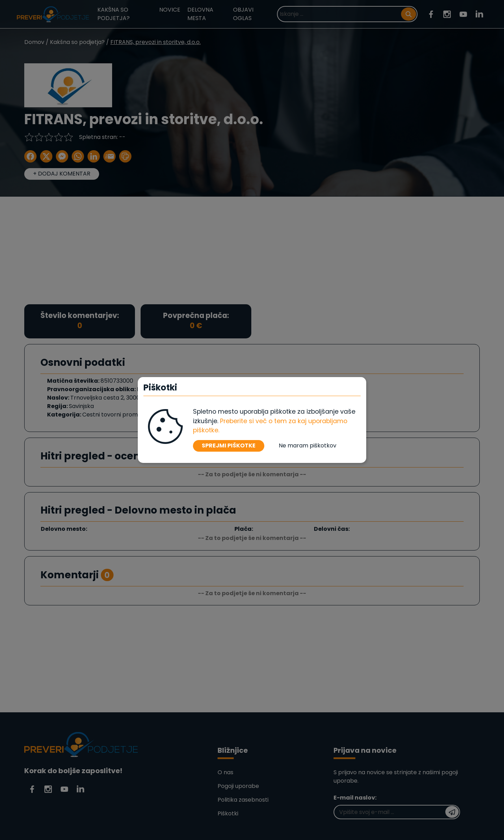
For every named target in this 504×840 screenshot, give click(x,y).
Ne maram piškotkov (308, 446)
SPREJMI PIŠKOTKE (229, 446)
